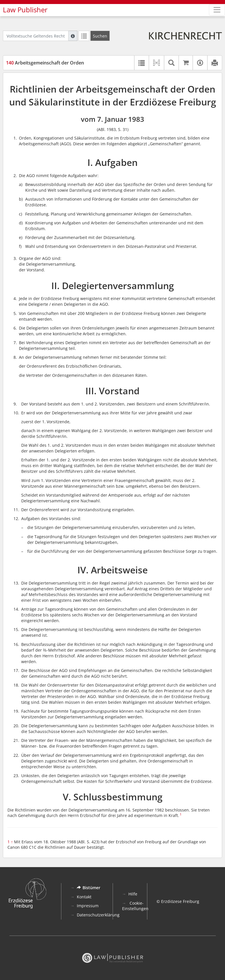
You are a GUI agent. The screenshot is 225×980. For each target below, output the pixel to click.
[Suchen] (100, 36)
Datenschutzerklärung (98, 915)
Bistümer (89, 888)
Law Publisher (25, 10)
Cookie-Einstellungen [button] (135, 906)
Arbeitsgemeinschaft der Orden (45, 63)
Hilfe (133, 894)
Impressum (88, 906)
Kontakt (84, 897)
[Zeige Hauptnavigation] (217, 10)
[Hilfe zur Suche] (73, 36)
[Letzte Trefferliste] (84, 36)
